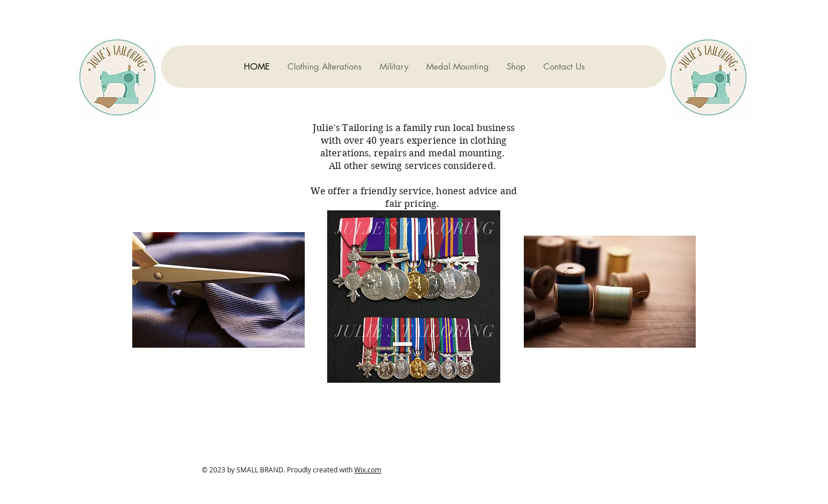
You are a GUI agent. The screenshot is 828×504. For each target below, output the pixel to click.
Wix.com (368, 470)
